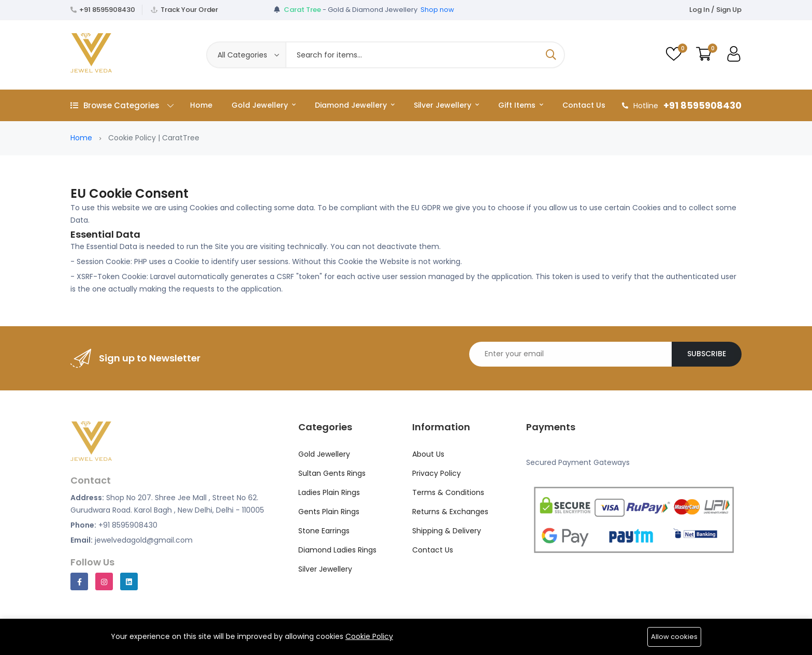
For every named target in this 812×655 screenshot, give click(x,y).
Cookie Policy (369, 636)
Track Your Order (189, 10)
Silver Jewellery (446, 105)
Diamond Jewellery (355, 105)
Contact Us (584, 105)
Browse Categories (122, 105)
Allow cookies (674, 637)
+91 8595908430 (107, 10)
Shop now (437, 10)
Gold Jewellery (264, 105)
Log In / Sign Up (715, 10)
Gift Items (521, 105)
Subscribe (707, 354)
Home (201, 105)
